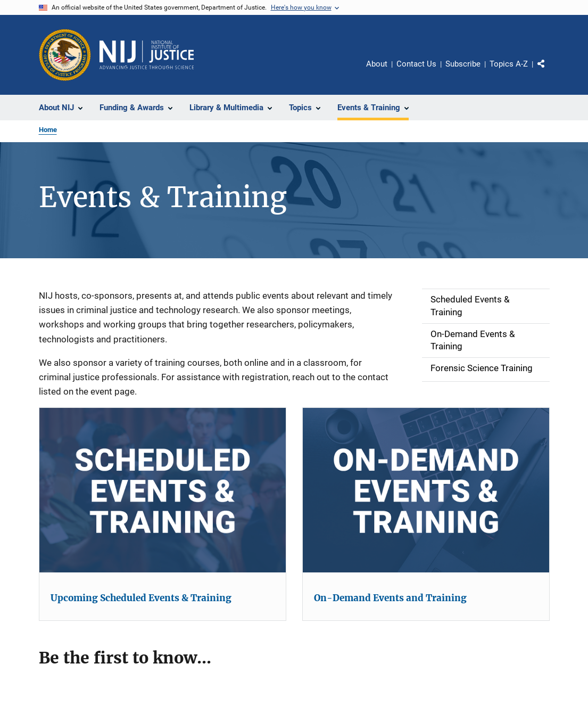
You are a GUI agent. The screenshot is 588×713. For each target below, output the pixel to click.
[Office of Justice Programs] (65, 55)
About (377, 64)
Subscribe (463, 64)
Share (550, 71)
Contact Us (416, 64)
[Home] (147, 55)
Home (48, 130)
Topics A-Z (509, 64)
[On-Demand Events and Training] (426, 490)
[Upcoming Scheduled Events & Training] (163, 490)
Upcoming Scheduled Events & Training (141, 598)
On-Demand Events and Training (390, 598)
